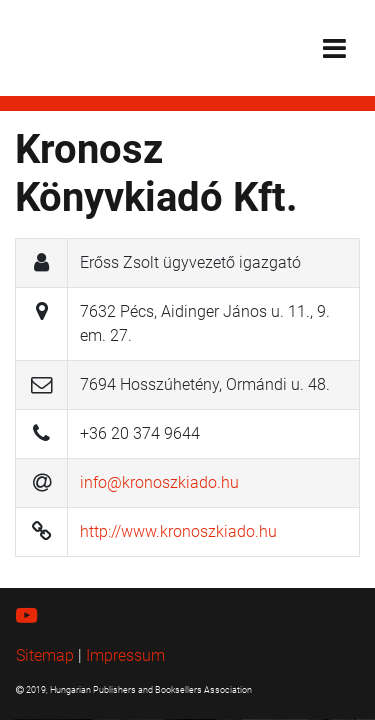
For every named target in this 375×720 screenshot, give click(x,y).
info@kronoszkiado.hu (159, 482)
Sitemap (45, 655)
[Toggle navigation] (334, 48)
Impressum (125, 655)
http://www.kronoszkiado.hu (178, 531)
